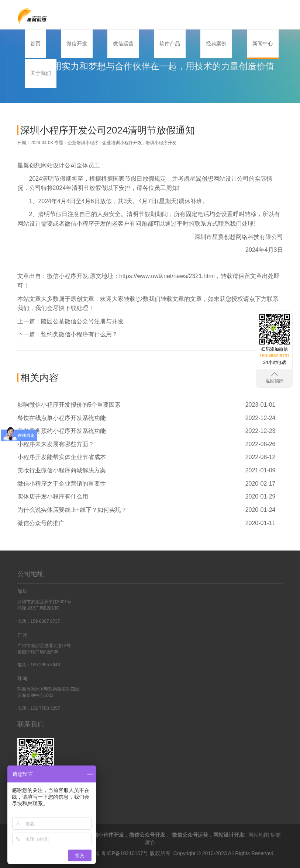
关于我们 (41, 73)
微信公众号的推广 (41, 523)
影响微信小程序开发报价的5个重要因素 (69, 405)
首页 (35, 44)
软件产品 (170, 44)
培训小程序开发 (161, 143)
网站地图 (259, 835)
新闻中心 (263, 44)
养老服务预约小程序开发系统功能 (62, 431)
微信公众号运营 (190, 835)
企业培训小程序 (83, 143)
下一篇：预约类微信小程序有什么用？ (68, 334)
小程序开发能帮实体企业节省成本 (62, 457)
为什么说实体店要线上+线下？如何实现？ (72, 510)
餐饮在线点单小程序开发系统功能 (62, 418)
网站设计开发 (229, 835)
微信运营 (123, 44)
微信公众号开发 (147, 835)
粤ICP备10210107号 (125, 853)
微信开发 (77, 44)
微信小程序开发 (68, 276)
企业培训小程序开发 (122, 143)
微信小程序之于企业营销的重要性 (62, 484)
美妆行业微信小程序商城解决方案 (62, 470)
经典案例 (216, 44)
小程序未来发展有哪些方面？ (56, 444)
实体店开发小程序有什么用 (53, 497)
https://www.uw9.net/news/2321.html (167, 276)
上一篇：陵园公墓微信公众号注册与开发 (70, 321)
